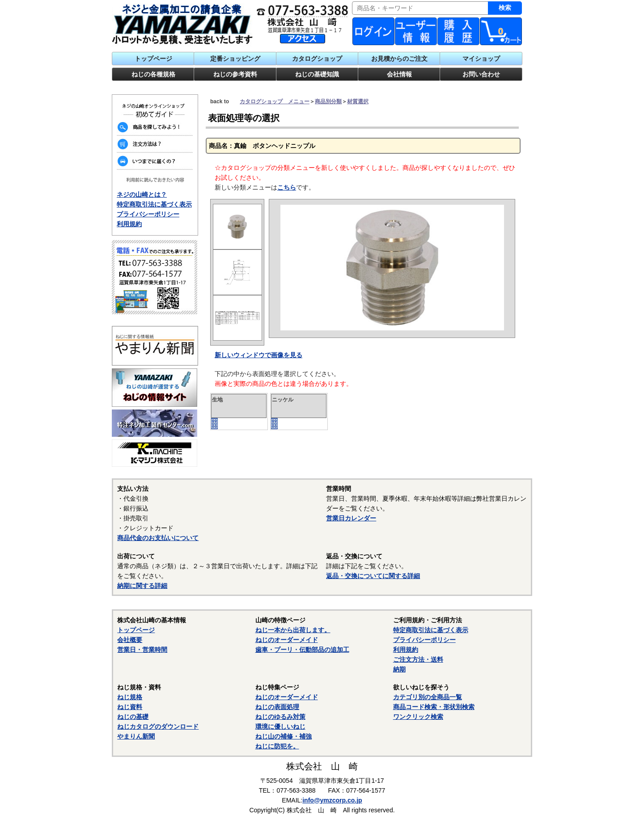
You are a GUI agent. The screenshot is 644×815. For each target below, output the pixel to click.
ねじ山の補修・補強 (284, 736)
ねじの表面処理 (277, 707)
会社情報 (399, 74)
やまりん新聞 (136, 736)
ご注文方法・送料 (418, 659)
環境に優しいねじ (280, 726)
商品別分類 (328, 101)
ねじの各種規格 (153, 74)
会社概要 (130, 640)
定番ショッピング (235, 59)
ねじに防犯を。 (277, 746)
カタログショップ (317, 59)
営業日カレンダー (351, 518)
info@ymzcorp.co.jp (332, 800)
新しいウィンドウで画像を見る (258, 355)
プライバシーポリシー (148, 214)
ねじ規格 (130, 697)
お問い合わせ (481, 74)
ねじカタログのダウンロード (158, 726)
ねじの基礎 (133, 717)
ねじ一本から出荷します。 (293, 630)
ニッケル (283, 400)
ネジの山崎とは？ (142, 194)
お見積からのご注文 (399, 59)
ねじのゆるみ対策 (280, 717)
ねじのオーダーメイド (287, 640)
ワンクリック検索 (418, 717)
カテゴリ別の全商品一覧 (428, 697)
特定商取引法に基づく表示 (154, 204)
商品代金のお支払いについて (158, 538)
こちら (287, 187)
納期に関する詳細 (142, 586)
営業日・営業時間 (142, 650)
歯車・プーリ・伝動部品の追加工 (302, 650)
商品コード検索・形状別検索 (434, 707)
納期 (399, 669)
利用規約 (129, 224)
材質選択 (358, 101)
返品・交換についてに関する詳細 (373, 576)
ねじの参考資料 (235, 74)
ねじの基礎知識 (317, 74)
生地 (217, 400)
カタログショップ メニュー (275, 101)
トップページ (153, 59)
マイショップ (481, 59)
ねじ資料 (130, 707)
